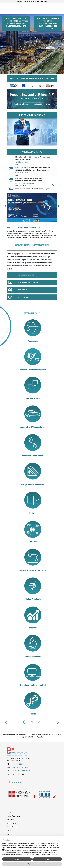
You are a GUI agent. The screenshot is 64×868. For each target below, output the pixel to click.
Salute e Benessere (33, 657)
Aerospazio (33, 341)
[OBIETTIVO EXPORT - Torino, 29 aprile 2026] (32, 208)
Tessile (33, 714)
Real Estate (33, 628)
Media (9, 812)
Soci (8, 834)
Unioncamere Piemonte (45, 794)
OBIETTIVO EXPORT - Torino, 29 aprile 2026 (23, 228)
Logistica (33, 542)
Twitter (18, 774)
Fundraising (11, 820)
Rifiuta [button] (17, 859)
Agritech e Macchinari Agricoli (33, 370)
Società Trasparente (13, 816)
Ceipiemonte (12, 9)
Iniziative (33, 1)
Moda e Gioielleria (33, 599)
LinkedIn (14, 774)
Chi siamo (20, 1)
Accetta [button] (47, 859)
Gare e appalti (11, 823)
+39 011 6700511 (18, 764)
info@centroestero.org (20, 767)
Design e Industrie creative (33, 484)
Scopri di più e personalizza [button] (32, 864)
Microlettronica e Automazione (33, 570)
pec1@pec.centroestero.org (22, 770)
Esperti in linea (18, 298)
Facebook (9, 774)
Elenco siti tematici (13, 827)
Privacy (9, 831)
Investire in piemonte (20, 275)
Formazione (17, 291)
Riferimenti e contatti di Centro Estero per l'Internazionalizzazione (30, 752)
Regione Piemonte (19, 794)
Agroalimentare (33, 398)
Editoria (33, 513)
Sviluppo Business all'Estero (23, 283)
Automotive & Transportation (33, 427)
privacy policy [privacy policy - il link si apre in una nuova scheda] (55, 844)
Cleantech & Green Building (33, 456)
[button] (5, 206)
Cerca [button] (55, 9)
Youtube (23, 774)
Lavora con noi (42, 1)
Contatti (27, 1)
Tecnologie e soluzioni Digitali (33, 685)
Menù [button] (60, 9)
